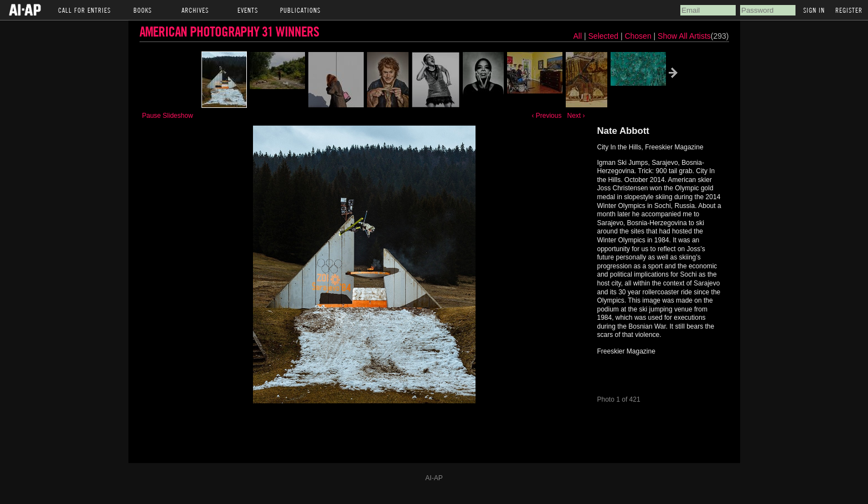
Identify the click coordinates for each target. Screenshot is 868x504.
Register (849, 10)
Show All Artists (684, 36)
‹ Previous (546, 116)
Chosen (639, 36)
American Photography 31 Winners (229, 31)
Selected (604, 36)
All (578, 36)
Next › (576, 116)
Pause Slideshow (168, 116)
